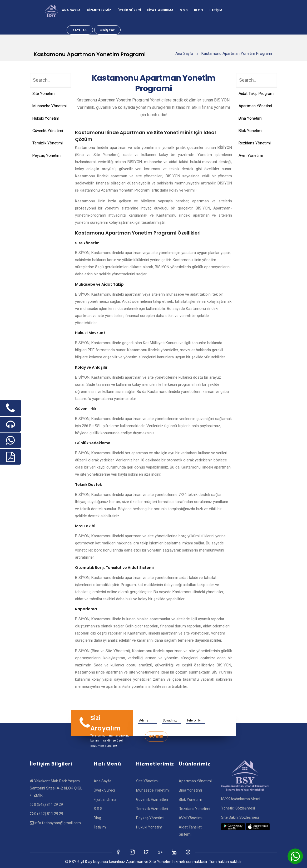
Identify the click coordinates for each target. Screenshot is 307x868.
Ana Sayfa (71, 10)
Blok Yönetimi (250, 131)
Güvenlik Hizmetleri (152, 799)
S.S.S (184, 10)
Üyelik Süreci (129, 10)
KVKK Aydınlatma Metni (241, 799)
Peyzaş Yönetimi (47, 155)
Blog (199, 10)
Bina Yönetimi (250, 118)
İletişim (216, 10)
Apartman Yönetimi (255, 106)
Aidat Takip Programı (256, 94)
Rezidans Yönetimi (255, 143)
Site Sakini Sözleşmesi (240, 817)
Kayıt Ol (80, 30)
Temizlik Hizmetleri (152, 809)
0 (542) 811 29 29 (48, 804)
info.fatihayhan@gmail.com (58, 823)
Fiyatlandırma (160, 10)
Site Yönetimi (44, 94)
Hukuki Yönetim (46, 118)
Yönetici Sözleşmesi (238, 808)
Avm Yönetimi (251, 155)
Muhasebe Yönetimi (49, 106)
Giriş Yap (107, 30)
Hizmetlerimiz (99, 10)
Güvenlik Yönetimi (48, 131)
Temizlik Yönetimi (48, 143)
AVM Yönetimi (191, 818)
